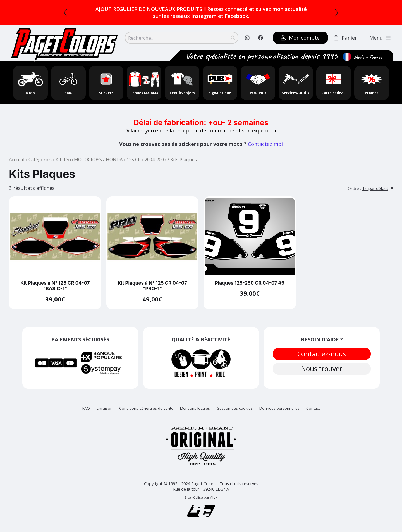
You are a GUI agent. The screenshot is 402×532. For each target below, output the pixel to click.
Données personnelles (279, 408)
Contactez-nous (322, 355)
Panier (345, 38)
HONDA (114, 159)
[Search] (182, 38)
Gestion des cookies (235, 408)
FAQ (86, 408)
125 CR (134, 159)
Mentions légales (195, 408)
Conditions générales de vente (146, 408)
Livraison (105, 408)
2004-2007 (155, 159)
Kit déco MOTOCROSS (79, 159)
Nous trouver (322, 371)
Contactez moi (265, 144)
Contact (313, 408)
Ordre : (354, 188)
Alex (214, 497)
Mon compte (300, 38)
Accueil (17, 159)
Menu (380, 38)
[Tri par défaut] (378, 188)
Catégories (40, 159)
